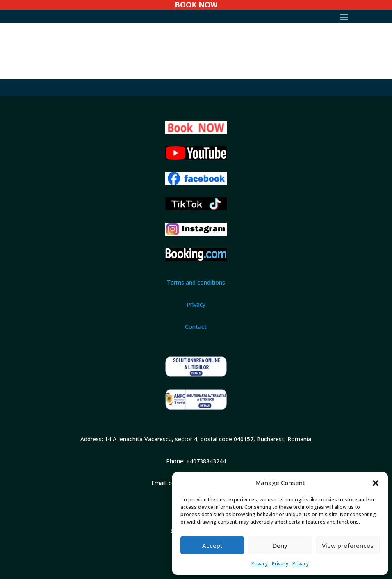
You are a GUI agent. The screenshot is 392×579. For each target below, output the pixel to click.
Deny (280, 545)
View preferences (348, 545)
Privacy (260, 564)
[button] (376, 483)
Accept (212, 545)
